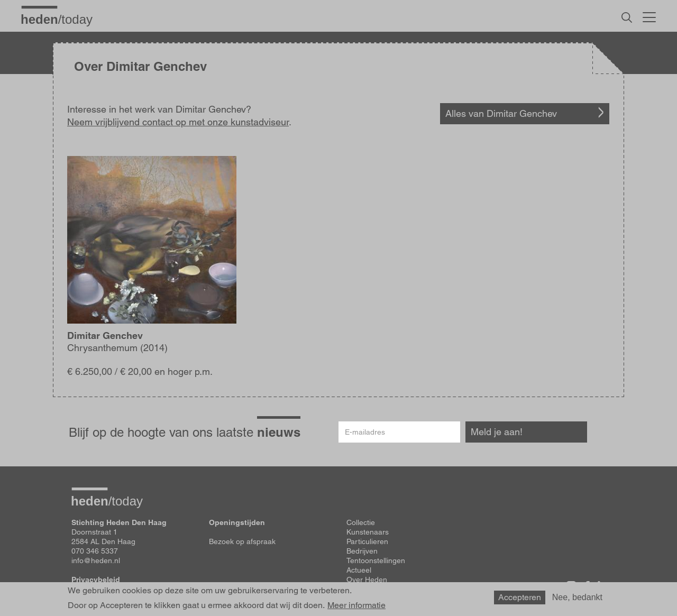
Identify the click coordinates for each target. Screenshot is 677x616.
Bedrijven (362, 551)
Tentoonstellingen (376, 560)
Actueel (359, 570)
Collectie (361, 522)
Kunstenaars (368, 532)
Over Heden (367, 580)
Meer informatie (356, 608)
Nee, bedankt (577, 600)
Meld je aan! (497, 432)
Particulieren (367, 541)
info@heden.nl (96, 560)
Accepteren (520, 600)
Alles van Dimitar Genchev (501, 113)
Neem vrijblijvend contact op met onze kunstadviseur (178, 122)
